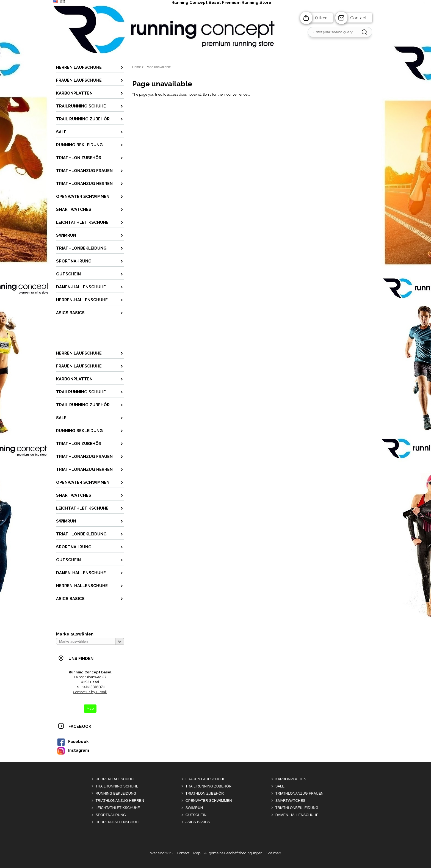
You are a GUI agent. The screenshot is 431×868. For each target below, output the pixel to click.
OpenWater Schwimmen (209, 801)
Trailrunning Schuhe (117, 786)
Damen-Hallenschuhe (297, 815)
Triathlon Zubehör (205, 793)
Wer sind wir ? (162, 853)
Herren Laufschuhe (116, 779)
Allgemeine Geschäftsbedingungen (233, 853)
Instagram (73, 750)
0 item (321, 18)
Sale (280, 786)
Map (197, 853)
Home (137, 67)
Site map (274, 853)
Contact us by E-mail (90, 692)
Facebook (73, 741)
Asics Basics (198, 822)
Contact (358, 18)
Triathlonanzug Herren (120, 801)
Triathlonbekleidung (297, 808)
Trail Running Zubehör (208, 786)
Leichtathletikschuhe (118, 808)
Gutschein (196, 815)
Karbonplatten (291, 779)
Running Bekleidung (116, 793)
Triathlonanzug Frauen (299, 793)
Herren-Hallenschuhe (118, 822)
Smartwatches (290, 801)
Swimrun (194, 808)
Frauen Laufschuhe (205, 779)
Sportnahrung (111, 815)
